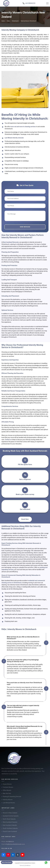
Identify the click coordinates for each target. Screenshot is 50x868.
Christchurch (15, 21)
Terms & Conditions (25, 865)
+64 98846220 (10, 842)
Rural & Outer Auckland (10, 831)
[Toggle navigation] (47, 3)
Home (3, 21)
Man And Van (7, 793)
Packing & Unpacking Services (12, 797)
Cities (8, 21)
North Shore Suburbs (9, 819)
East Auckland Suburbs (10, 825)
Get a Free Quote (7, 862)
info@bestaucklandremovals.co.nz (15, 844)
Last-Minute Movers (9, 803)
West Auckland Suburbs (10, 822)
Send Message (25, 227)
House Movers (7, 784)
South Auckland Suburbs (10, 828)
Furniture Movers (8, 787)
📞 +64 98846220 (29, 3)
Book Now (25, 519)
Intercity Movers (8, 800)
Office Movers (7, 790)
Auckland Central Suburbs (11, 816)
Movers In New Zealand (10, 813)
